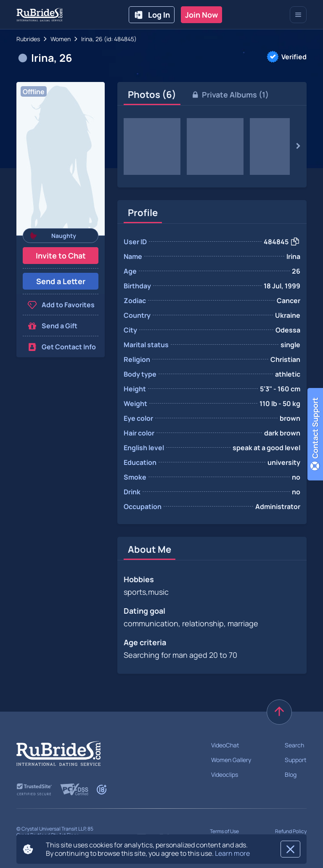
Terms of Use (224, 831)
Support (296, 760)
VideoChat (225, 745)
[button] (61, 159)
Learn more (232, 853)
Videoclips (225, 774)
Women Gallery (231, 760)
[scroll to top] (279, 712)
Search (294, 745)
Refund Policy (291, 831)
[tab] (152, 95)
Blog (291, 774)
